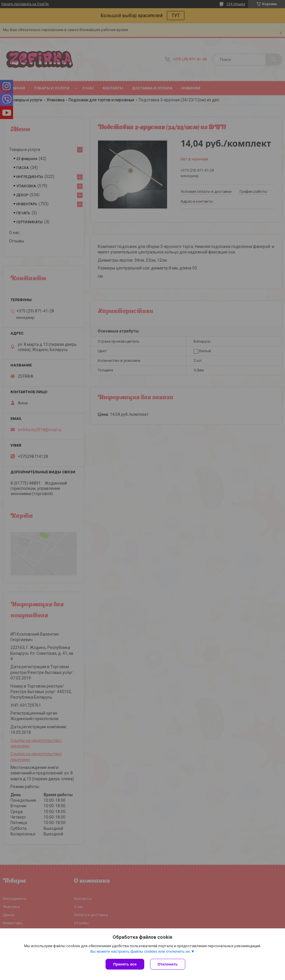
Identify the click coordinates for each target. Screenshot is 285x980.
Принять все (125, 964)
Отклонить (168, 964)
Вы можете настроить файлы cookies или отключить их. (140, 951)
